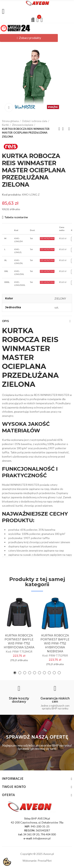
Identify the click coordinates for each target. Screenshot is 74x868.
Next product (69, 129)
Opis (5, 321)
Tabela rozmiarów (16, 217)
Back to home (64, 129)
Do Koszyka (47, 238)
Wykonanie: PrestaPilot (37, 861)
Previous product (59, 129)
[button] (29, 38)
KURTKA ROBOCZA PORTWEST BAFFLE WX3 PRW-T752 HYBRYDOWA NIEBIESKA (55, 643)
